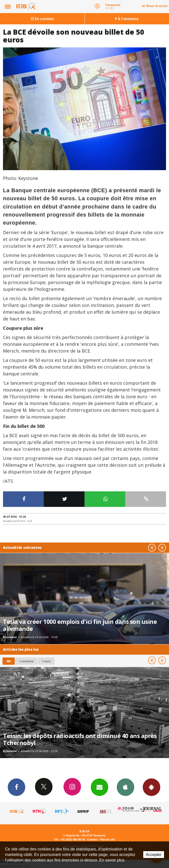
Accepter (154, 855)
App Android (151, 787)
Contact (92, 839)
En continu (42, 19)
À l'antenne (127, 19)
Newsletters (99, 787)
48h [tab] (9, 661)
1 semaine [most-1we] (26, 661)
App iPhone (125, 787)
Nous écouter (157, 6)
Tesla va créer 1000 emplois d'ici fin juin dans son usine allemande (80, 625)
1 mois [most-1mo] (46, 661)
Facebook (16, 787)
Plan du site (107, 839)
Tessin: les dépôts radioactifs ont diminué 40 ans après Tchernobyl (80, 739)
